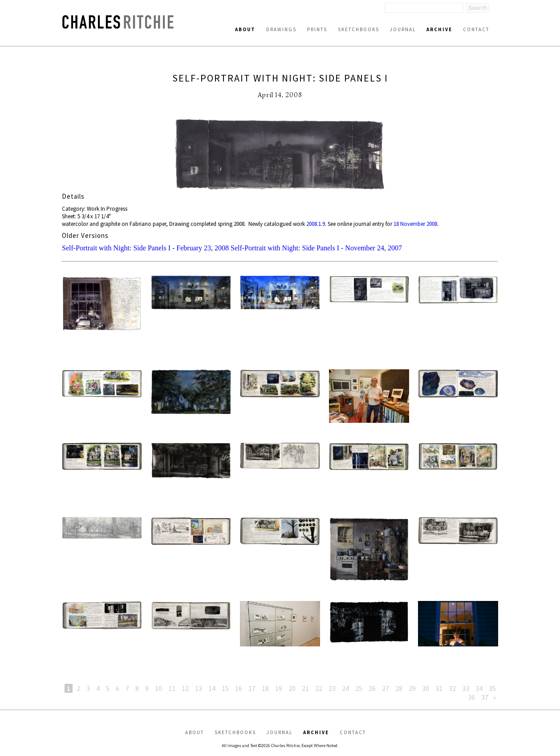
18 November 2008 (415, 224)
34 (479, 688)
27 (386, 688)
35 (492, 688)
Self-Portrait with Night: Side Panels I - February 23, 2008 (145, 248)
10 (158, 688)
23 (332, 688)
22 (319, 688)
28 (399, 688)
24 (345, 688)
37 (485, 697)
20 (292, 688)
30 (426, 688)
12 (185, 688)
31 (439, 688)
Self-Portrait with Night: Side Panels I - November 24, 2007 (316, 248)
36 (471, 697)
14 (212, 688)
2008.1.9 (316, 224)
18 (265, 688)
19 (279, 688)
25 (359, 688)
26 (372, 688)
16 (239, 688)
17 (252, 688)
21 (305, 688)
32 (452, 688)
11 (172, 688)
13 (199, 688)
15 (225, 688)
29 (412, 688)
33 (466, 688)
